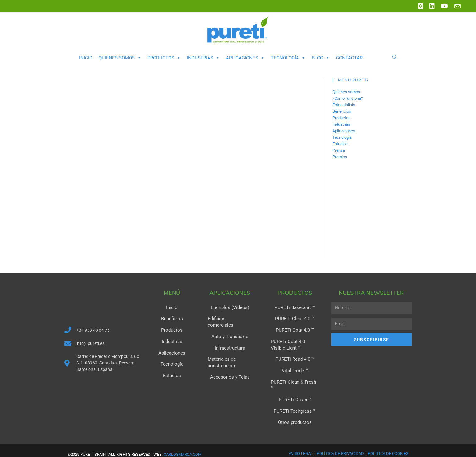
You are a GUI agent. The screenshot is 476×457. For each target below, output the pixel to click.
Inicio (86, 58)
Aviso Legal (301, 445)
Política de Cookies (388, 445)
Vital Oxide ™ (295, 369)
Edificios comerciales (230, 319)
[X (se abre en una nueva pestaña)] (421, 6)
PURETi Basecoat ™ (295, 307)
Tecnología (288, 58)
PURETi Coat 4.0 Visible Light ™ (293, 344)
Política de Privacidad (340, 445)
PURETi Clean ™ (295, 392)
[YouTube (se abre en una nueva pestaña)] (445, 6)
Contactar (349, 58)
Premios (340, 157)
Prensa (339, 150)
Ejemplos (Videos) (230, 307)
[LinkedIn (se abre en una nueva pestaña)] (432, 6)
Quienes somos (120, 58)
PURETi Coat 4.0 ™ (295, 330)
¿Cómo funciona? (348, 98)
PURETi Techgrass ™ (295, 403)
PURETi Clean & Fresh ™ (295, 381)
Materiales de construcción (220, 355)
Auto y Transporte (230, 330)
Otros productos (295, 414)
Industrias (203, 58)
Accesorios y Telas (230, 369)
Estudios (340, 144)
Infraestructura (230, 341)
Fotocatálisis (344, 105)
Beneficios (342, 111)
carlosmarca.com (183, 446)
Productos (164, 58)
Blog (321, 58)
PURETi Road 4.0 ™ (295, 358)
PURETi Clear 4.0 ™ (295, 319)
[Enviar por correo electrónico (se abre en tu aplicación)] (456, 7)
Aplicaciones (245, 58)
